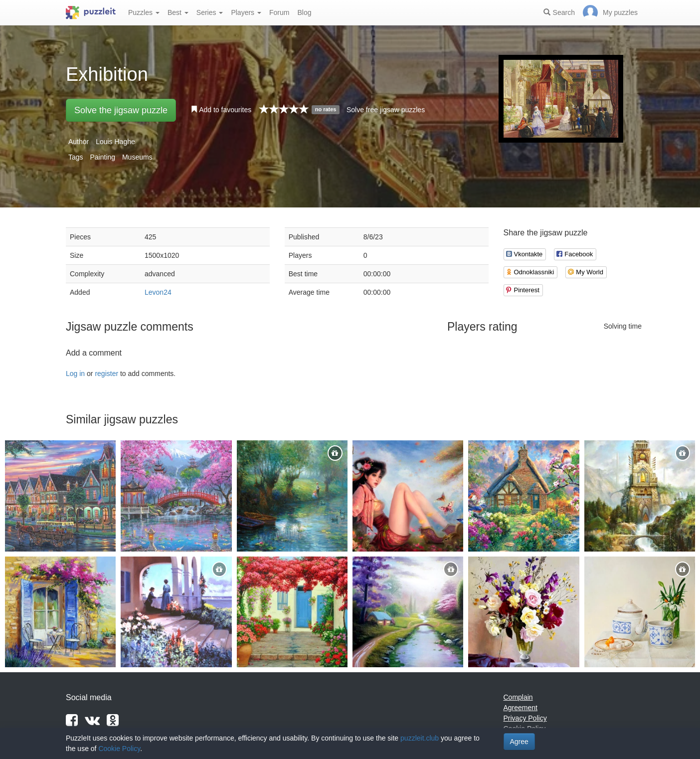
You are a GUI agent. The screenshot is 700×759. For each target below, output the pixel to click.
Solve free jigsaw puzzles (386, 110)
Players (246, 12)
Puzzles (144, 12)
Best (178, 12)
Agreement (521, 708)
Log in (75, 374)
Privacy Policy (525, 718)
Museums (137, 157)
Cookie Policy (119, 749)
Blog (304, 12)
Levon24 (158, 292)
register (106, 374)
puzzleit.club (420, 738)
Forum (279, 12)
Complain (518, 697)
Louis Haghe (115, 142)
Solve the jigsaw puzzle (121, 110)
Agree (519, 742)
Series (210, 12)
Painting (102, 157)
